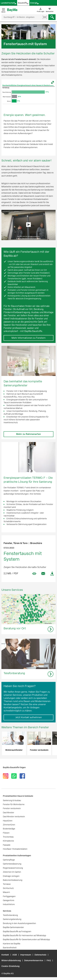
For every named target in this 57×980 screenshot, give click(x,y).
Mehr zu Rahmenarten (29, 434)
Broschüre (36, 543)
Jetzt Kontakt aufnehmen (29, 717)
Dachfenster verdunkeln (14, 817)
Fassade (7, 845)
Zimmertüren (9, 825)
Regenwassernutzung (13, 868)
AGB (15, 955)
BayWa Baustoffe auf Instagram (17, 931)
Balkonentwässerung (13, 880)
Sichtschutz (8, 888)
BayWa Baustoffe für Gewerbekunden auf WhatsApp (26, 939)
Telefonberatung (10, 915)
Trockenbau (8, 837)
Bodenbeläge (9, 829)
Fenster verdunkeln (12, 808)
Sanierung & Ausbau (12, 800)
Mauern (6, 892)
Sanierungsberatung (12, 919)
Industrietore (9, 904)
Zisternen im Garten (12, 872)
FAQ (49, 960)
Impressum (26, 955)
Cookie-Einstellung (10, 966)
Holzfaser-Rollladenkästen (15, 849)
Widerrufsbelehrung (11, 960)
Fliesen (6, 833)
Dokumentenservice (34, 960)
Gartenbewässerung (12, 864)
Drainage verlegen (11, 876)
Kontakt (5, 955)
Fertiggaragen (9, 896)
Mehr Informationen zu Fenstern (29, 338)
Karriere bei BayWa (12, 944)
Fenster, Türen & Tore (16, 543)
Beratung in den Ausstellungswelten (19, 923)
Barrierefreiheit (10, 948)
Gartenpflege (9, 860)
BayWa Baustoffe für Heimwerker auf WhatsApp (24, 935)
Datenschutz (40, 955)
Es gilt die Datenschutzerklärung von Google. (29, 238)
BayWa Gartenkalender (13, 927)
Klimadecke (8, 841)
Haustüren (8, 821)
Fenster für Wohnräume (14, 804)
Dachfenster (8, 813)
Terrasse (7, 884)
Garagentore (9, 900)
